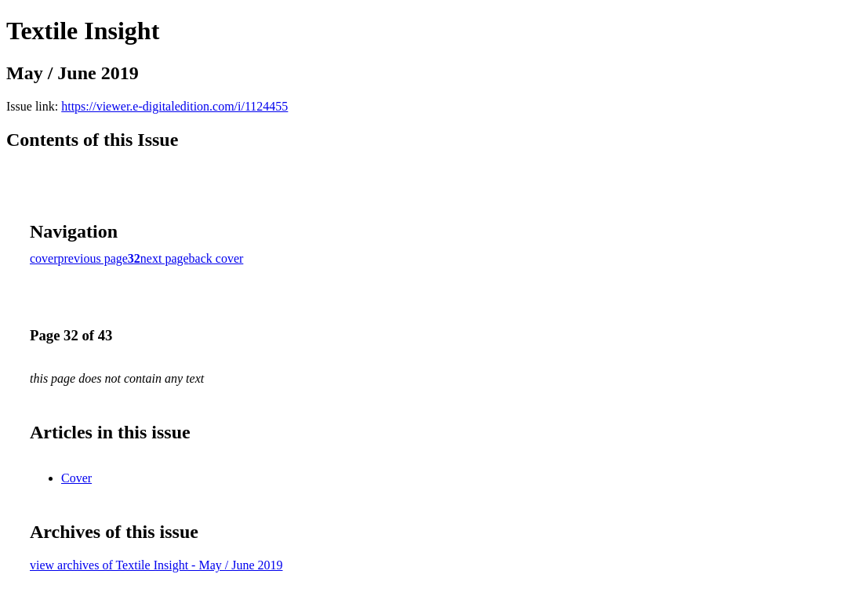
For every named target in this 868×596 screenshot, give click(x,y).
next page (165, 258)
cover (44, 258)
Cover (76, 478)
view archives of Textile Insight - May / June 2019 (156, 565)
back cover (216, 258)
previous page (93, 258)
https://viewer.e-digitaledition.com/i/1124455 (174, 106)
